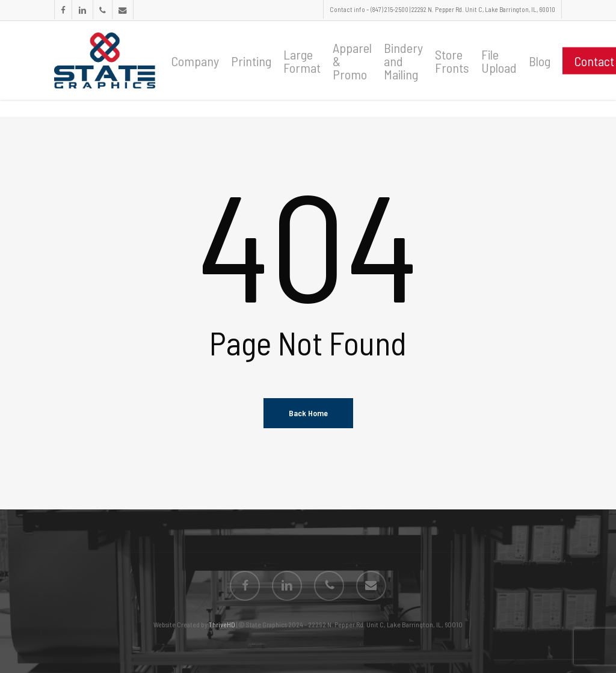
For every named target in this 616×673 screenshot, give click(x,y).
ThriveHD (222, 624)
